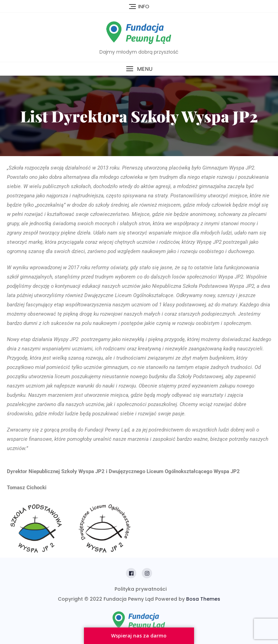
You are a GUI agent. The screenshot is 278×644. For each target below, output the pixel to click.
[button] (139, 69)
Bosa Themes (203, 599)
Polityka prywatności (141, 589)
